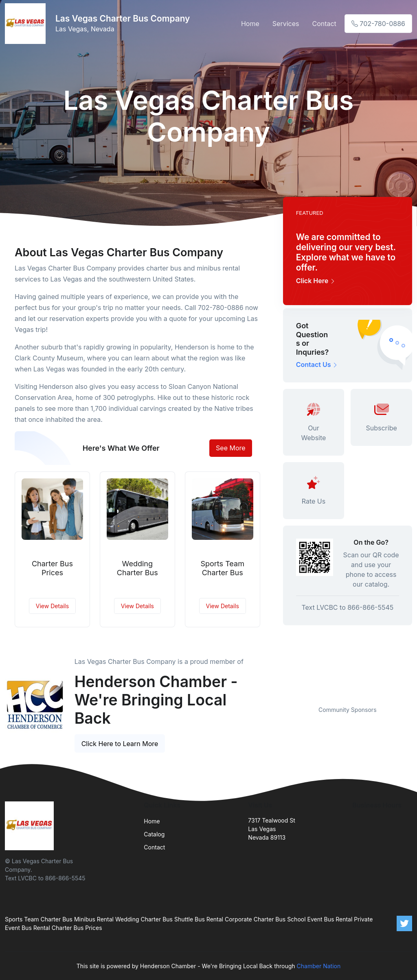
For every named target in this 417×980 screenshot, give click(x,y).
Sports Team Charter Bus (222, 568)
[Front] (27, 24)
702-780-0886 (378, 24)
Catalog (154, 834)
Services (286, 24)
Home (250, 24)
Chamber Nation (319, 966)
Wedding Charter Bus (137, 568)
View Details (52, 606)
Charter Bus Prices (52, 568)
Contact (324, 24)
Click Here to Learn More (120, 744)
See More (231, 448)
